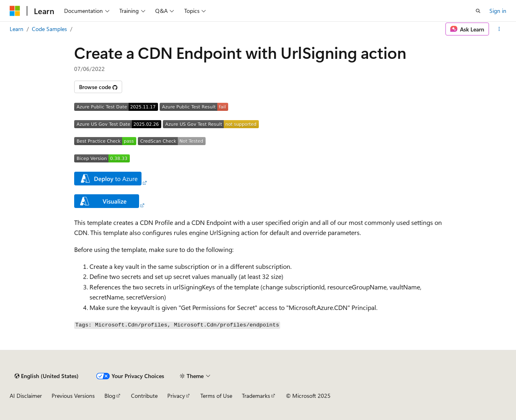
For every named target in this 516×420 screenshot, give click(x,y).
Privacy (176, 396)
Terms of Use (216, 396)
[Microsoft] (15, 11)
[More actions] (499, 29)
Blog (110, 396)
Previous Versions (73, 396)
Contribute (144, 396)
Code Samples (49, 29)
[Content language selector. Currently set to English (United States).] (47, 376)
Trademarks (256, 396)
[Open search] (478, 11)
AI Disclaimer (26, 396)
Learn (17, 29)
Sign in (498, 11)
